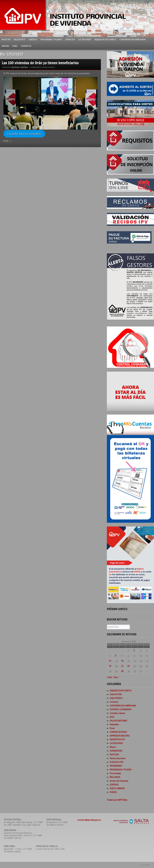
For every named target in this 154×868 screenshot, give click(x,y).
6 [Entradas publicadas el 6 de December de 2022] (116, 656)
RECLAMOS (115, 777)
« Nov (110, 677)
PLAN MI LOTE (116, 762)
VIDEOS (113, 792)
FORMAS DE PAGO (118, 732)
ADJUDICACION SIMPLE (105, 40)
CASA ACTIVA (116, 694)
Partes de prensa (118, 758)
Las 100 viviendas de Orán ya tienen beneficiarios (41, 63)
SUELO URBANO (117, 788)
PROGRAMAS (116, 766)
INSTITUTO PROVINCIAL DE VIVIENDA (88, 20)
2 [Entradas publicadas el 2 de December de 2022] (134, 651)
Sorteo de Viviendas (119, 781)
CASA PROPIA (116, 698)
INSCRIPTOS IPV (117, 740)
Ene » (116, 677)
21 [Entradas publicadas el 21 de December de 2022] (122, 666)
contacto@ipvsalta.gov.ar (89, 820)
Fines (15, 46)
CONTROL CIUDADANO (121, 709)
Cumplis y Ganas (117, 713)
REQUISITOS (20, 40)
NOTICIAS (6, 40)
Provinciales (115, 773)
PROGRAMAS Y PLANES (51, 40)
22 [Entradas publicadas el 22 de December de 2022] (128, 666)
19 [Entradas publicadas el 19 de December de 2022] (110, 666)
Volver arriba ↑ (145, 864)
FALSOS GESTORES (118, 721)
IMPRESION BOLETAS (120, 736)
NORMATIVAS (116, 751)
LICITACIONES (85, 40)
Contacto (26, 46)
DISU (112, 717)
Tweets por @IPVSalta (117, 800)
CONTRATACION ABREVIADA (132, 40)
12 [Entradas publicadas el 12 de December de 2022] (110, 661)
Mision (5, 46)
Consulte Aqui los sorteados (24, 134)
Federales (114, 725)
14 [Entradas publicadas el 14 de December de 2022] (122, 661)
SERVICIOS (70, 40)
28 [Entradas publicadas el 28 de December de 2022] (122, 671)
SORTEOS (33, 40)
